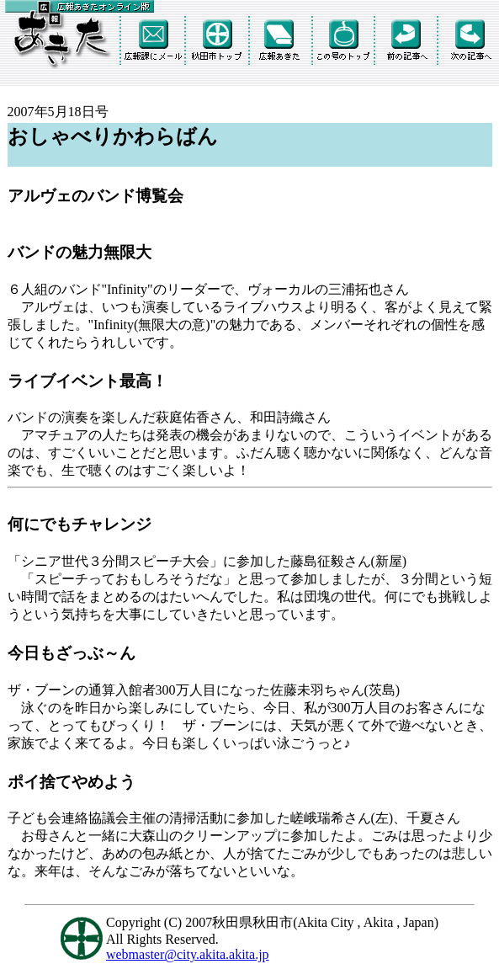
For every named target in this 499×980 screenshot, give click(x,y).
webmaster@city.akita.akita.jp (188, 954)
